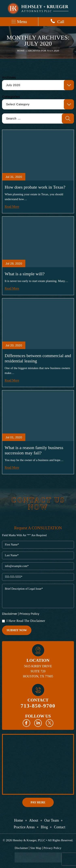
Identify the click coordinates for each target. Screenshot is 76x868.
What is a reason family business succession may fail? (34, 450)
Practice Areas (24, 827)
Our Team (52, 821)
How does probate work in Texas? (35, 187)
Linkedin (38, 723)
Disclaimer (10, 614)
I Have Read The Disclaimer (26, 621)
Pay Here (38, 802)
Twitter (50, 723)
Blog (44, 827)
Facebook (26, 723)
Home (21, 51)
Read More (12, 207)
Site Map (36, 848)
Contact (60, 827)
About (34, 821)
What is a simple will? (25, 274)
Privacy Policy (29, 614)
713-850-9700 (38, 706)
